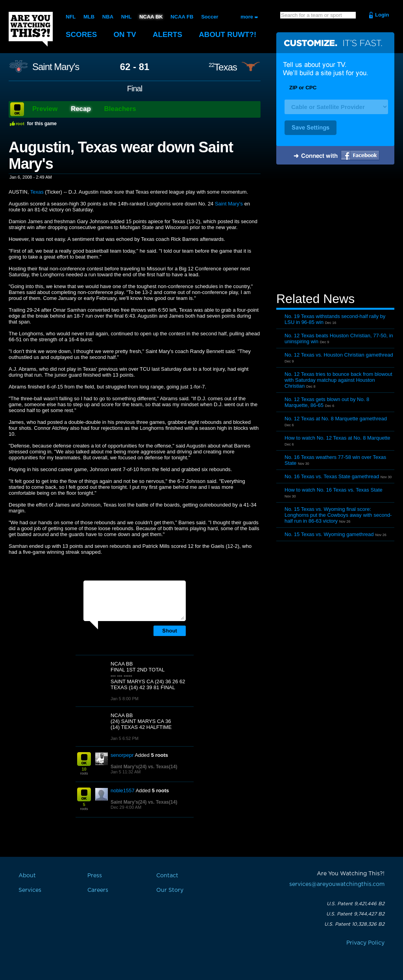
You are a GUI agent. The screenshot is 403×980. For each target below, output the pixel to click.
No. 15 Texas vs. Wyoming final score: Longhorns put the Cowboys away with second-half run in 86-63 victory (338, 515)
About (229, 34)
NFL (71, 17)
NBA (108, 17)
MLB (89, 17)
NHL (127, 17)
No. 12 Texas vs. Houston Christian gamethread (339, 355)
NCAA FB (182, 17)
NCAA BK (151, 17)
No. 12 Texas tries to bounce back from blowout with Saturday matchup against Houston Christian (338, 380)
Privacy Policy (365, 943)
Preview (45, 109)
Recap (81, 109)
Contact (167, 876)
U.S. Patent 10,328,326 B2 (354, 924)
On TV (126, 34)
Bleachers (120, 109)
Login (382, 15)
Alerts (168, 34)
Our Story (170, 890)
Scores (81, 34)
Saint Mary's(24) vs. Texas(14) (144, 767)
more (247, 17)
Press (95, 876)
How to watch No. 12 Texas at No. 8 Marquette (337, 438)
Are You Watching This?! (31, 29)
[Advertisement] (335, 229)
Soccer (210, 17)
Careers (98, 890)
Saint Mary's (56, 67)
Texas (223, 67)
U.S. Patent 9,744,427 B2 (355, 914)
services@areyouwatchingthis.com (337, 884)
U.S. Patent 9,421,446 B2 (356, 904)
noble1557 (123, 790)
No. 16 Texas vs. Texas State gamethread (332, 476)
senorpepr (122, 755)
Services (30, 890)
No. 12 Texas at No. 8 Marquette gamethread (336, 419)
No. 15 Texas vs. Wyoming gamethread (329, 534)
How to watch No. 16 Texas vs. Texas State (334, 490)
